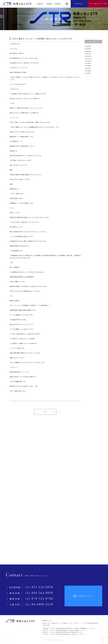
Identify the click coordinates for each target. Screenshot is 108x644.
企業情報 (49, 4)
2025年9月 (88, 63)
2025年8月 (88, 66)
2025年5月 (88, 73)
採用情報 (58, 4)
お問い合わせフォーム (83, 596)
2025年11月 (88, 59)
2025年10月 (88, 61)
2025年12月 (88, 56)
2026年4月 (88, 46)
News (45, 412)
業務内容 (40, 4)
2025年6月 (88, 71)
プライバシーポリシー (7, 640)
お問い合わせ (79, 4)
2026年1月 (88, 54)
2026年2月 (88, 51)
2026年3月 (88, 49)
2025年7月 (88, 68)
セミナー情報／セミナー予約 (98, 4)
